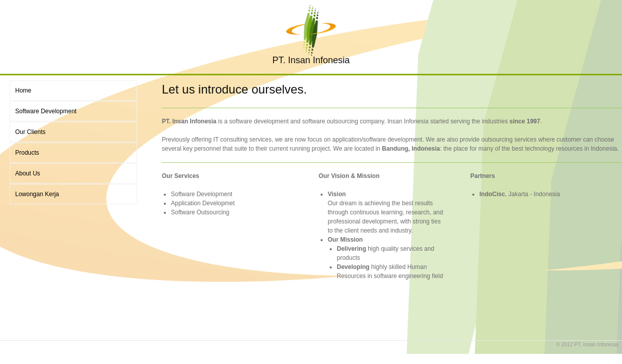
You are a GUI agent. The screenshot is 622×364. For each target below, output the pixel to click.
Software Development (46, 111)
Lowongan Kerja (37, 194)
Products (27, 153)
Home (23, 90)
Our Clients (30, 132)
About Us (28, 173)
